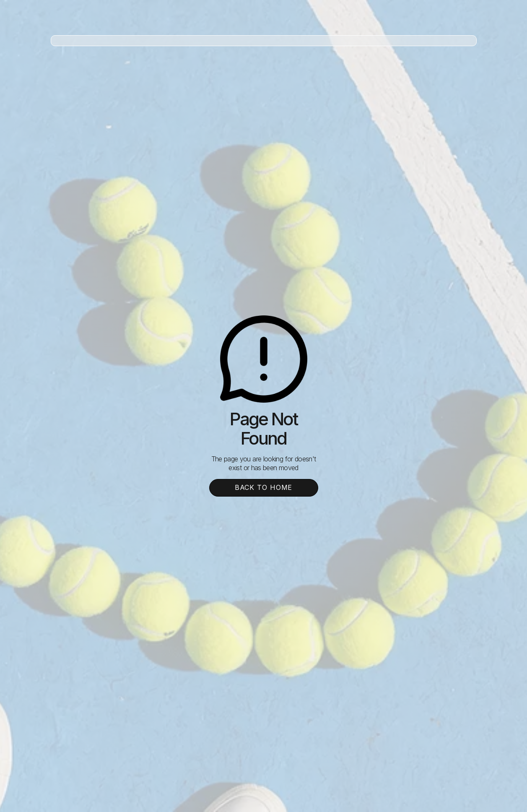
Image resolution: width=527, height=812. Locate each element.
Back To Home (264, 487)
